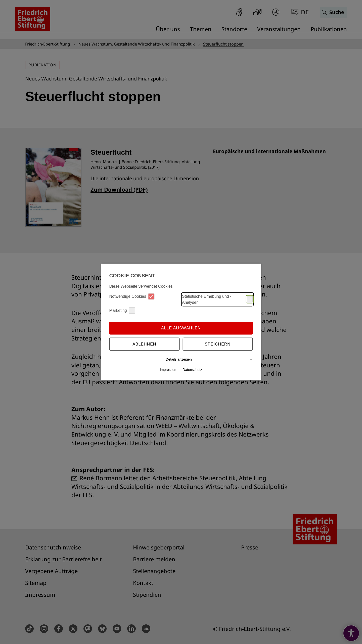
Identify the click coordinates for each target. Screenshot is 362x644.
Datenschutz (192, 370)
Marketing (122, 310)
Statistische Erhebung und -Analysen (217, 299)
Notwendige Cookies (132, 296)
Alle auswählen (181, 328)
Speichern (218, 344)
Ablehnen (144, 344)
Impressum (169, 370)
